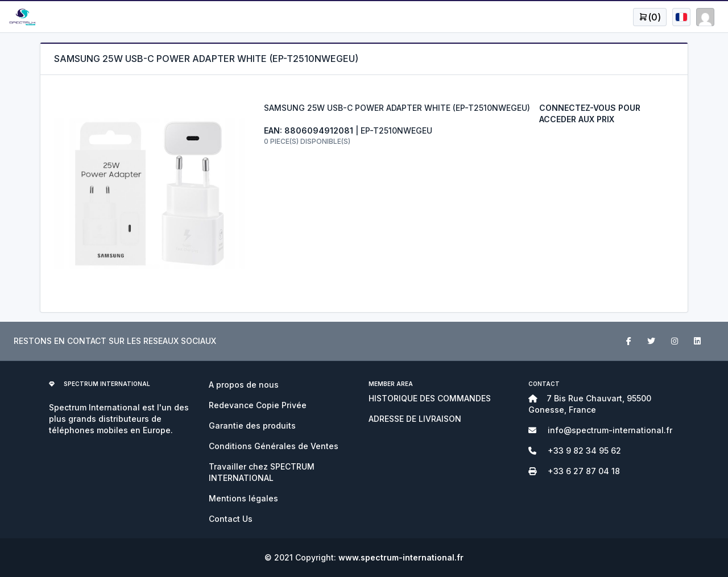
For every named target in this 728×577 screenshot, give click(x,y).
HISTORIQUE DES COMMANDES (430, 398)
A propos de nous (244, 385)
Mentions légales (243, 498)
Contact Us (231, 519)
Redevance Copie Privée (258, 405)
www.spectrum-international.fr (401, 557)
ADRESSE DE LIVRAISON (415, 419)
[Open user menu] (650, 17)
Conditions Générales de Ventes (274, 446)
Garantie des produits (252, 426)
